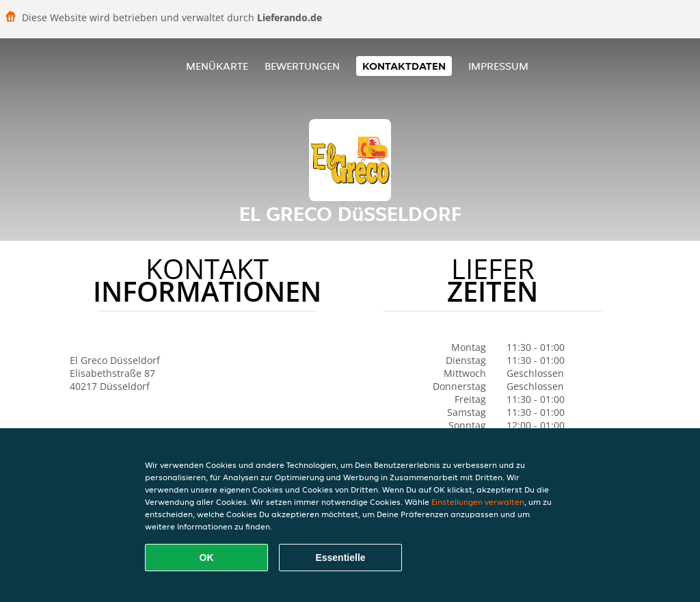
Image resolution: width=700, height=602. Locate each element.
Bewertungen (302, 66)
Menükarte (217, 66)
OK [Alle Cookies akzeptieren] (207, 558)
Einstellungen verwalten (478, 502)
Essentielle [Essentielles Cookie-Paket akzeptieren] (340, 558)
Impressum (498, 66)
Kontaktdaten (404, 66)
